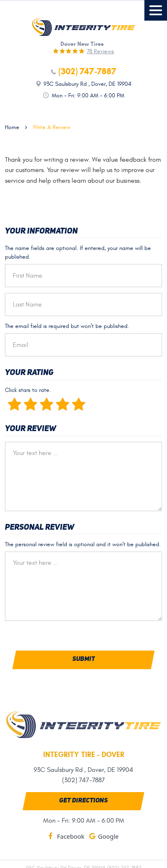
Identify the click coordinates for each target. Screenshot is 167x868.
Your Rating (29, 373)
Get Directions (83, 801)
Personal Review (40, 528)
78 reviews (100, 52)
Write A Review (52, 127)
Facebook (71, 836)
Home (12, 127)
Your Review (31, 429)
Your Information (41, 231)
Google (108, 836)
